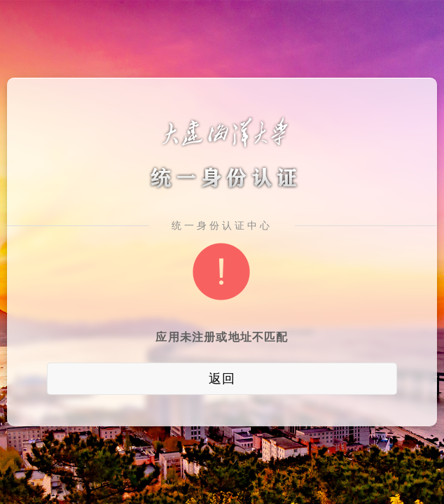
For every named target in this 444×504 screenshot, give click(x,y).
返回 (222, 379)
